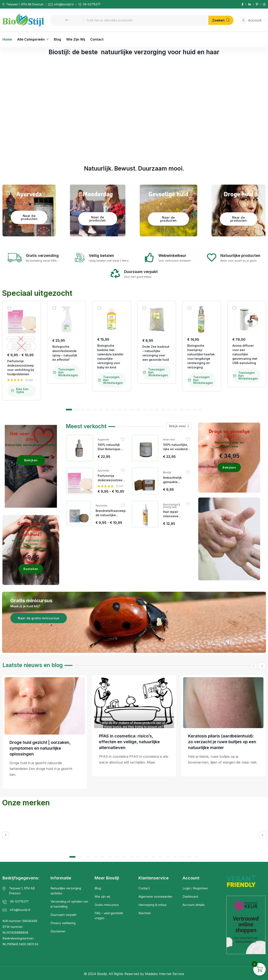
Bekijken (31, 460)
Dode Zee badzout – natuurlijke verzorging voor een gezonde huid (156, 353)
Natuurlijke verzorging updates (66, 891)
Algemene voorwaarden (155, 896)
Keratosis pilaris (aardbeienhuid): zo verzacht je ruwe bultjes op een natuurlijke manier (222, 742)
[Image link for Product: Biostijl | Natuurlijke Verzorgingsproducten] (22, 319)
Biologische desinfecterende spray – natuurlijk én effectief (65, 353)
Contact (97, 39)
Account (251, 20)
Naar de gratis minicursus (39, 618)
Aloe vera (169, 440)
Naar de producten (29, 217)
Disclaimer (58, 931)
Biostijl (167, 473)
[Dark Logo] (23, 20)
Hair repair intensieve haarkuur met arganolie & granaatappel (173, 514)
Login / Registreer (195, 888)
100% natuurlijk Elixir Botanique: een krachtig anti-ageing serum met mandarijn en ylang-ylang (111, 447)
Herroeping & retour (153, 905)
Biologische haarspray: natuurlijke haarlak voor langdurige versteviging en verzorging (201, 356)
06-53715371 (91, 4)
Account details (194, 905)
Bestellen (31, 569)
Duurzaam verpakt (63, 915)
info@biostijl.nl (64, 4)
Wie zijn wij (76, 39)
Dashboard (190, 896)
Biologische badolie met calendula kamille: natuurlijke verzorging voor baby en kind (111, 356)
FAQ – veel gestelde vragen (109, 916)
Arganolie (103, 440)
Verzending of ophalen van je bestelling (69, 904)
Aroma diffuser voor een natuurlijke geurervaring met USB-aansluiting (245, 354)
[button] (69, 410)
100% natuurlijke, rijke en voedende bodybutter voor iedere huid (176, 447)
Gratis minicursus (107, 905)
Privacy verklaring (63, 923)
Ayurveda (103, 471)
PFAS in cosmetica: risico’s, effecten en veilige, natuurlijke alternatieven (129, 742)
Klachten (145, 913)
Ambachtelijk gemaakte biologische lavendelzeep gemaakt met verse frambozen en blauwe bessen (177, 480)
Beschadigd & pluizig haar (172, 506)
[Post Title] (45, 706)
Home (7, 39)
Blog (57, 39)
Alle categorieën (31, 39)
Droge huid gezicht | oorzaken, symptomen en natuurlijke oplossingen (40, 748)
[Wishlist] (9, 308)
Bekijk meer (179, 426)
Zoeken (221, 20)
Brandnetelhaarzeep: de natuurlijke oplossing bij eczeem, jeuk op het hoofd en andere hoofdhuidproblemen (111, 513)
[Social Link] (242, 4)
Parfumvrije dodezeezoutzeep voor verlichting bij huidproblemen (21, 368)
